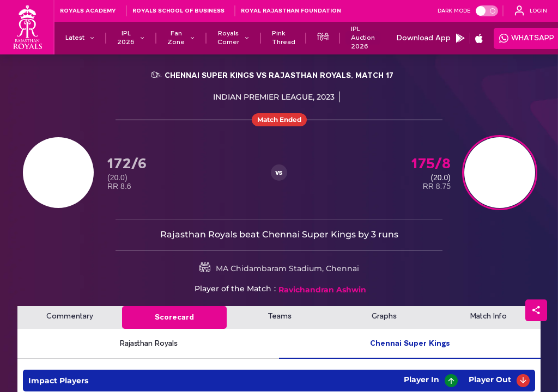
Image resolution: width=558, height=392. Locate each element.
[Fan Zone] (176, 38)
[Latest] (75, 38)
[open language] (531, 11)
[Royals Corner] (228, 38)
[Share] (536, 310)
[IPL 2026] (126, 38)
